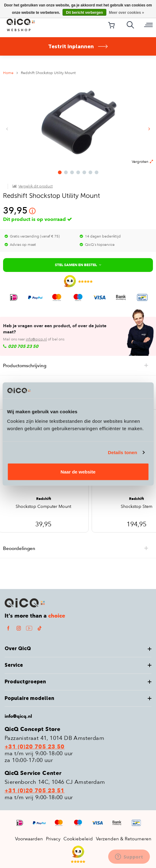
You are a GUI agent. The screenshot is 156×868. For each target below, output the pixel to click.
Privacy (53, 839)
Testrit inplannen (78, 46)
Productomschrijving (80, 366)
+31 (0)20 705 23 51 (35, 791)
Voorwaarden (29, 839)
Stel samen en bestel (78, 265)
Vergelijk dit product (36, 186)
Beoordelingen (80, 548)
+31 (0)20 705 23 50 (35, 747)
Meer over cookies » (126, 13)
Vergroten (142, 162)
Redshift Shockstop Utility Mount (48, 73)
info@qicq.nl (36, 339)
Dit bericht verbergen (84, 13)
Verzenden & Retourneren (124, 839)
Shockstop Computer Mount (43, 507)
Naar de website (78, 472)
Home (8, 73)
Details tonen (122, 452)
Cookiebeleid (78, 839)
